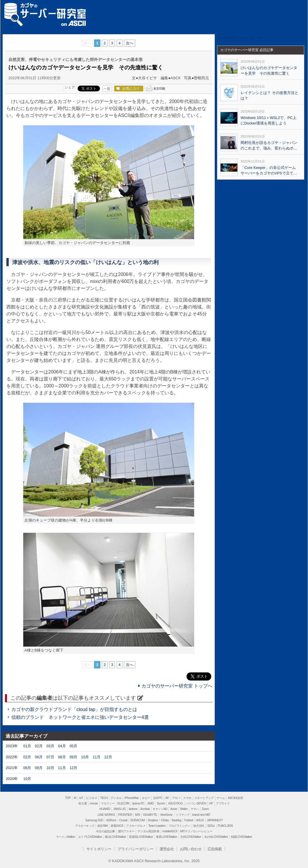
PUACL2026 (225, 826)
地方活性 (199, 826)
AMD (151, 803)
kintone (133, 809)
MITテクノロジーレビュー (196, 831)
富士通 (83, 803)
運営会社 (167, 849)
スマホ (187, 798)
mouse (94, 803)
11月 (97, 757)
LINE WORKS (106, 815)
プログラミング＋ (179, 826)
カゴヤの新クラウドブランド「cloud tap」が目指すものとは (74, 709)
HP (211, 803)
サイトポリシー (99, 849)
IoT (81, 798)
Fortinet (189, 820)
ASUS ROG (176, 803)
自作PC (158, 798)
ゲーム (221, 798)
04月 (62, 746)
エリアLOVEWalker (90, 837)
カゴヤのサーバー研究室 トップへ (175, 686)
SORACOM (138, 820)
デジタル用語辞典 (148, 831)
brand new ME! (201, 815)
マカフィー (108, 803)
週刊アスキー (126, 831)
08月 (62, 757)
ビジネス (92, 798)
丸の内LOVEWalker (216, 837)
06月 (39, 757)
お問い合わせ (191, 849)
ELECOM (123, 803)
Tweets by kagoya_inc (240, 38)
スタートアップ (204, 798)
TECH (104, 798)
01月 (27, 746)
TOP (68, 798)
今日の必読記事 (105, 831)
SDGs (211, 826)
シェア (70, 87)
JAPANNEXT (215, 820)
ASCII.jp (73, 23)
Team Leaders (157, 826)
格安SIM (102, 826)
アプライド (223, 803)
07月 (50, 757)
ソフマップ (182, 815)
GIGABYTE (150, 815)
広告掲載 (215, 849)
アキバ (176, 798)
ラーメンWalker (66, 837)
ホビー (146, 798)
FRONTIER (125, 815)
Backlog (177, 820)
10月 (85, 757)
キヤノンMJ (160, 809)
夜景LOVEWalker (166, 837)
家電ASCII (117, 826)
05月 (73, 746)
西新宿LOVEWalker (141, 837)
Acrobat (145, 809)
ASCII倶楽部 (235, 798)
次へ (130, 43)
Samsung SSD (94, 820)
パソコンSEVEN (196, 803)
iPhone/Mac (132, 798)
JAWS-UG (120, 809)
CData (165, 820)
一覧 (107, 89)
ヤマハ (195, 809)
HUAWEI (105, 809)
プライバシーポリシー (135, 849)
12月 (108, 757)
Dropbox (153, 820)
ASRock (111, 820)
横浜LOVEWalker (115, 837)
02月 (39, 746)
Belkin (184, 809)
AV (167, 798)
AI (75, 798)
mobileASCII (170, 831)
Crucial (123, 820)
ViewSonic (166, 815)
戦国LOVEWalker (241, 837)
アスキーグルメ (136, 826)
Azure (174, 809)
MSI (138, 815)
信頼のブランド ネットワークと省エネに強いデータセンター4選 (80, 717)
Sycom (161, 803)
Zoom (205, 809)
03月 (50, 746)
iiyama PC (138, 803)
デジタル (116, 798)
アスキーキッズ (85, 826)
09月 (73, 757)
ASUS (200, 820)
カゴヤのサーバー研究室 (45, 11)
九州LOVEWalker (191, 837)
